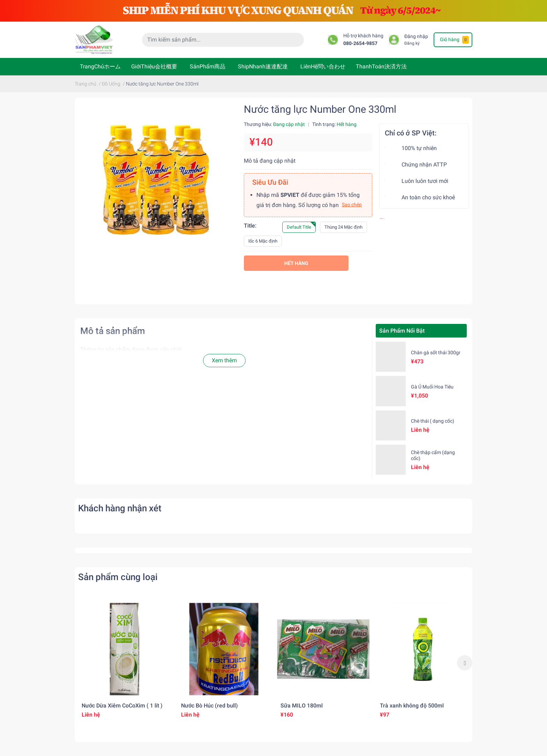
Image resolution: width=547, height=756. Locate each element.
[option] (124, 663)
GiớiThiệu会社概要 (154, 66)
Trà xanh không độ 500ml (412, 706)
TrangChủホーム (100, 66)
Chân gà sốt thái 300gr (436, 353)
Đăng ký (412, 43)
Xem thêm (224, 360)
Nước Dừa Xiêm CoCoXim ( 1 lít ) (122, 706)
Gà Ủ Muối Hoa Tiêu (432, 387)
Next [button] (465, 663)
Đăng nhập (416, 36)
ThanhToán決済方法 (381, 66)
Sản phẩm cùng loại (118, 577)
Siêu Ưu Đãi (270, 182)
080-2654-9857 (360, 43)
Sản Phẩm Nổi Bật (402, 331)
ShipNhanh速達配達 (263, 66)
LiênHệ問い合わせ (323, 66)
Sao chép (352, 205)
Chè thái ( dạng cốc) (433, 421)
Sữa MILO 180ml (302, 706)
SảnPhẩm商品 (208, 66)
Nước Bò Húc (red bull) (209, 706)
